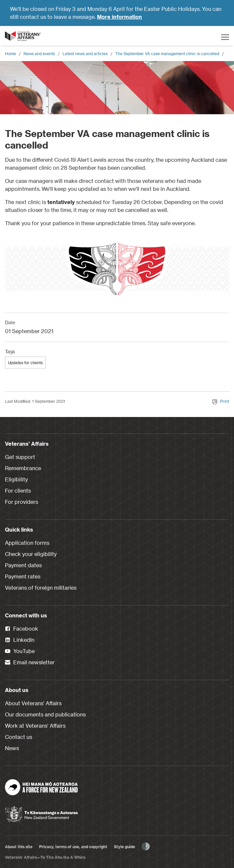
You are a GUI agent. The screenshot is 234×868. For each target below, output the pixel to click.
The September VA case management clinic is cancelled (167, 53)
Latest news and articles (85, 53)
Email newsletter (30, 663)
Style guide (124, 847)
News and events (39, 53)
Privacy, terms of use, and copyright (73, 847)
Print (221, 401)
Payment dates (23, 565)
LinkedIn (20, 640)
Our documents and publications (45, 714)
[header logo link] (23, 36)
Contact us (19, 737)
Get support (20, 457)
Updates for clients (25, 363)
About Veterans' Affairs (33, 703)
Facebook (22, 629)
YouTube (20, 651)
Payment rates (23, 576)
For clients (18, 490)
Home (10, 53)
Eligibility (16, 479)
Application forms (27, 543)
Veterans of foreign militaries (41, 588)
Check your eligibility (31, 554)
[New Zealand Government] (41, 812)
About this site (19, 847)
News (12, 748)
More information (119, 17)
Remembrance (23, 468)
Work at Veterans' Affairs (35, 726)
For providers (22, 502)
